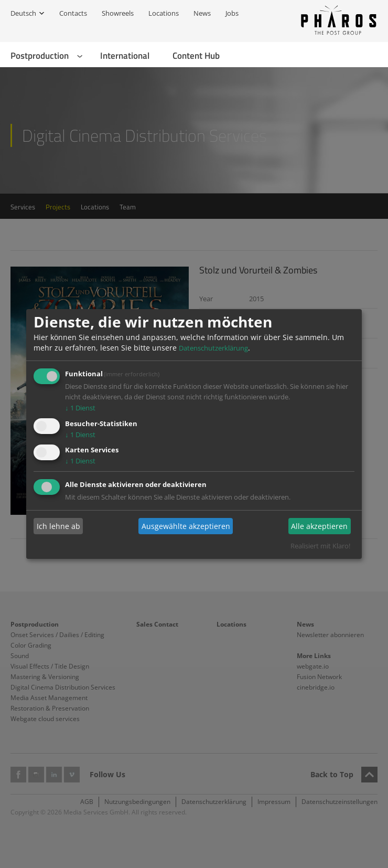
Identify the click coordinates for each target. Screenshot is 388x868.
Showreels (118, 13)
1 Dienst (80, 408)
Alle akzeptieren (319, 526)
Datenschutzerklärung (213, 348)
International (125, 56)
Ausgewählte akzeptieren (186, 526)
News (202, 13)
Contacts (73, 13)
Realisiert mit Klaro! (320, 546)
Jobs (232, 13)
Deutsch (23, 13)
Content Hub (196, 56)
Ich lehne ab (58, 526)
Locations (164, 13)
